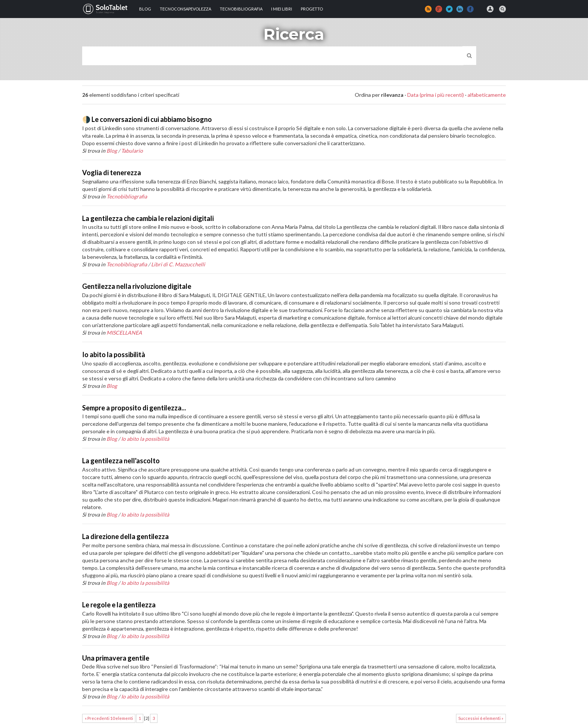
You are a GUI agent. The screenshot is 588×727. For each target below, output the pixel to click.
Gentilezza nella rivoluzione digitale (137, 286)
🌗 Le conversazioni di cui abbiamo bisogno (147, 119)
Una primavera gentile (116, 658)
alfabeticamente (487, 95)
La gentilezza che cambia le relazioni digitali (148, 218)
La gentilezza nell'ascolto (121, 461)
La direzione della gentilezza (125, 536)
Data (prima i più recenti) (436, 95)
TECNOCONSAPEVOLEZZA (185, 9)
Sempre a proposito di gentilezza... (134, 408)
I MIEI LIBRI (282, 9)
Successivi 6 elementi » (481, 718)
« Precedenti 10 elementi (109, 718)
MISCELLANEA (124, 333)
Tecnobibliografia (241, 9)
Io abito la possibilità (114, 354)
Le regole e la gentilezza (119, 605)
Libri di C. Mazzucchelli (178, 264)
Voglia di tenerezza (112, 173)
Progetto (312, 9)
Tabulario (132, 151)
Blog (145, 9)
